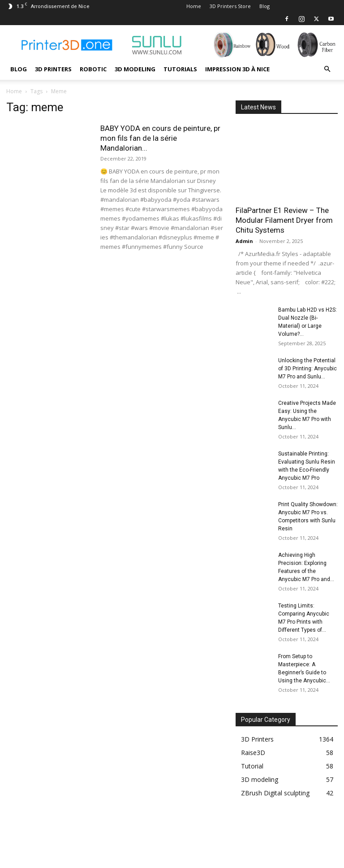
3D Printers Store (230, 6)
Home (194, 6)
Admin (244, 241)
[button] (327, 69)
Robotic (93, 69)
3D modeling (135, 69)
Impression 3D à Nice (237, 69)
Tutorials (180, 69)
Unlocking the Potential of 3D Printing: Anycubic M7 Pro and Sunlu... (307, 369)
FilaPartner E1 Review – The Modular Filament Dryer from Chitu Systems (284, 220)
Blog (264, 6)
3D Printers (53, 69)
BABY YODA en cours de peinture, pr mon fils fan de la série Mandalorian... (160, 138)
